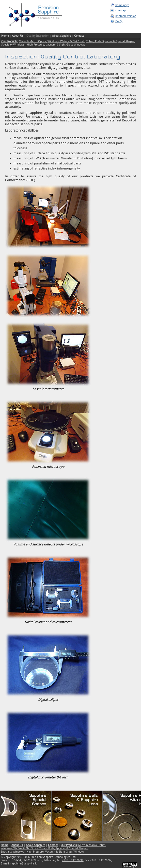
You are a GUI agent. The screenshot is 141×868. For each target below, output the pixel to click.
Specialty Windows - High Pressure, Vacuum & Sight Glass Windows (43, 45)
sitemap (120, 10)
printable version (126, 16)
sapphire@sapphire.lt (24, 864)
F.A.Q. (119, 21)
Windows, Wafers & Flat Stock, (66, 41)
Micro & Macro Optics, (33, 41)
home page (122, 5)
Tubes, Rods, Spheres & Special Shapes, (111, 41)
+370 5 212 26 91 (73, 860)
